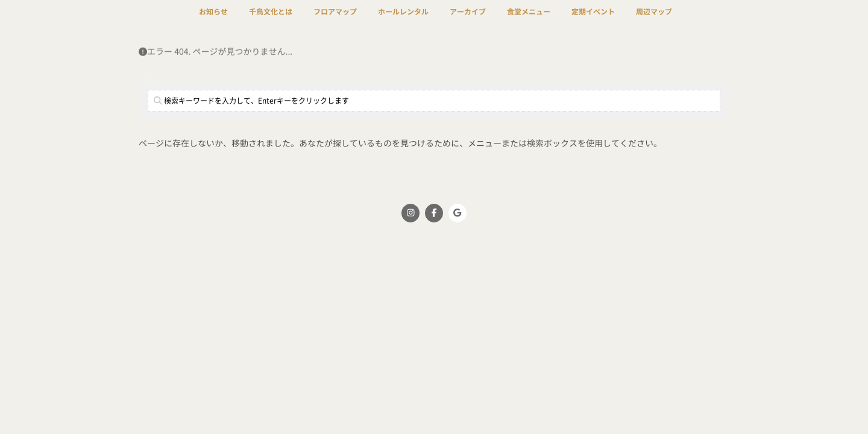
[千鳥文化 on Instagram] (410, 213)
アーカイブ (468, 19)
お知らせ (213, 19)
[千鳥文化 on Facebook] (434, 213)
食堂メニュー (529, 19)
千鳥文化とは (271, 19)
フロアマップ (335, 19)
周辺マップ (654, 19)
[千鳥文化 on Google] (458, 213)
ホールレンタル (403, 19)
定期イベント (593, 19)
